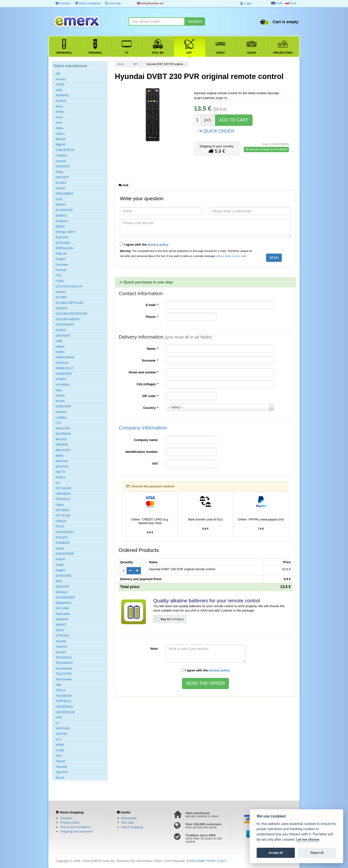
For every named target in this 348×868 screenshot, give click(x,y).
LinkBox (61, 417)
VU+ (59, 739)
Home (121, 64)
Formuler (62, 265)
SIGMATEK (64, 603)
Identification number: (142, 452)
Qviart (60, 548)
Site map (127, 822)
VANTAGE (63, 728)
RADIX (60, 559)
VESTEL (62, 734)
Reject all (317, 853)
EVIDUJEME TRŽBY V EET (207, 861)
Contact (63, 3)
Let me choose (308, 840)
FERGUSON (65, 248)
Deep (59, 172)
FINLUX (61, 254)
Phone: (152, 317)
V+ (58, 723)
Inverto (60, 395)
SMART (61, 625)
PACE (60, 526)
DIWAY (61, 188)
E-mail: (152, 305)
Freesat (61, 270)
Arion (59, 117)
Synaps (61, 652)
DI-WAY (61, 183)
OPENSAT (63, 499)
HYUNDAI (63, 385)
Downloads (129, 818)
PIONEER (63, 543)
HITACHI (62, 363)
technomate (64, 668)
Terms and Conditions (75, 827)
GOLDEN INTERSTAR (71, 314)
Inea (59, 390)
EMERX (61, 216)
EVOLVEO (63, 243)
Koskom (61, 412)
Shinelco (62, 592)
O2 (58, 483)
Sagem (61, 570)
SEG (59, 581)
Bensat (60, 139)
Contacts (66, 818)
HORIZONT (64, 374)
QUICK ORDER (216, 131)
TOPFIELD (63, 701)
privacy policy (158, 245)
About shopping (88, 3)
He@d (60, 352)
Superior (62, 646)
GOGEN (61, 308)
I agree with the (144, 244)
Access (61, 79)
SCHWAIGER (65, 597)
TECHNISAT (64, 663)
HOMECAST (65, 368)
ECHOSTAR (64, 210)
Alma (59, 106)
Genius (61, 292)
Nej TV (60, 472)
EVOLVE (62, 237)
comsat (61, 161)
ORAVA (61, 521)
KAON (60, 401)
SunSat (61, 641)
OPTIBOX (63, 510)
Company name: (146, 440)
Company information (143, 428)
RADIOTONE (65, 554)
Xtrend (60, 761)
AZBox (60, 134)
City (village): (147, 384)
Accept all (276, 853)
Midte (59, 456)
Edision (61, 204)
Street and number (144, 372)
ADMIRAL (63, 95)
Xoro (59, 756)
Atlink (59, 128)
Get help (113, 3)
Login (246, 3)
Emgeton (62, 221)
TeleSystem (64, 679)
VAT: (155, 464)
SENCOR (62, 587)
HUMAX (61, 379)
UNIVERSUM (65, 712)
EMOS (60, 226)
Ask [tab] (123, 185)
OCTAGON (63, 488)
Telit (58, 685)
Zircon (60, 778)
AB (58, 74)
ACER (60, 84)
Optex (60, 505)
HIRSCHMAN (65, 357)
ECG (59, 199)
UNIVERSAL (65, 707)
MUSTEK (62, 466)
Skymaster (63, 614)
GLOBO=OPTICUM (69, 303)
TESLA (61, 690)
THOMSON (64, 696)
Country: (151, 408)
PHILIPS (62, 537)
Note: (154, 649)
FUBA (60, 281)
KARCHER (63, 406)
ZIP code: (150, 396)
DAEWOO (63, 166)
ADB (59, 90)
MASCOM (63, 428)
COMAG (62, 155)
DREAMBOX (65, 194)
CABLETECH (65, 150)
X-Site (60, 750)
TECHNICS (64, 658)
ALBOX (61, 101)
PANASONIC (65, 532)
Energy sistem (65, 232)
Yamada (61, 767)
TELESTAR (64, 674)
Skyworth (62, 619)
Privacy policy (70, 822)
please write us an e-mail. (232, 256)
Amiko (60, 112)
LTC (58, 423)
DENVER (62, 177)
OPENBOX (63, 494)
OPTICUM (63, 516)
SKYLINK (62, 608)
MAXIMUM (63, 434)
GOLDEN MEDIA (68, 319)
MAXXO (61, 439)
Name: (152, 349)
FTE (59, 275)
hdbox (60, 346)
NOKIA (60, 477)
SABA (60, 565)
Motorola (62, 461)
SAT (135, 64)
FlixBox (61, 259)
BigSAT (61, 145)
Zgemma (62, 772)
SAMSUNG (64, 576)
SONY (60, 630)
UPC (59, 717)
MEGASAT (63, 450)
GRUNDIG (63, 336)
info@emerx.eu (150, 3)
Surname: (150, 360)
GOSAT (61, 330)
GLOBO (61, 297)
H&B (59, 341)
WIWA (60, 745)
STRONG (62, 636)
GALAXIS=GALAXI (69, 286)
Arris (59, 123)
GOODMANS (65, 324)
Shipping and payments (77, 831)
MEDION (62, 445)
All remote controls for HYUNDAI (266, 149)
